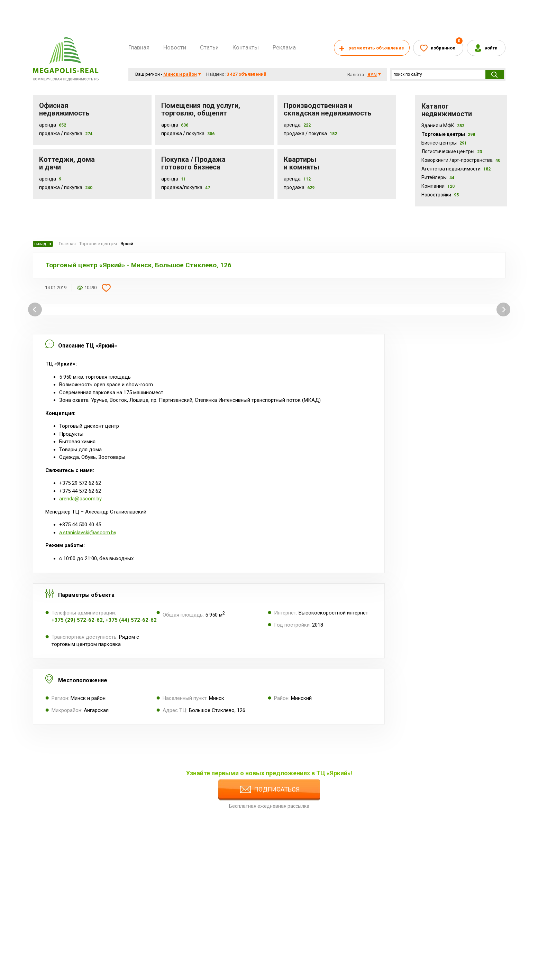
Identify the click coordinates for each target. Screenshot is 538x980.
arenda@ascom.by (80, 499)
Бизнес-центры (444, 143)
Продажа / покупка (183, 133)
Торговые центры (448, 134)
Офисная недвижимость (64, 109)
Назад (43, 244)
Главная (139, 47)
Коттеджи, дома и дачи (67, 163)
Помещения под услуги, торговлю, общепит (201, 109)
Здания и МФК (443, 126)
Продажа (294, 187)
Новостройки (440, 195)
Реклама (284, 47)
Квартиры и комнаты (302, 163)
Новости (175, 47)
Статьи (209, 47)
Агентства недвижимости (456, 169)
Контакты (246, 47)
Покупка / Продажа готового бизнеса (193, 163)
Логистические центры (452, 151)
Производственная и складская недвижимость (328, 109)
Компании (438, 186)
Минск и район (180, 74)
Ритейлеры (438, 177)
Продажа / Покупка (61, 133)
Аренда (48, 125)
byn (372, 75)
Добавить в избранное (106, 288)
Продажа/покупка (182, 187)
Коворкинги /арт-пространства (461, 160)
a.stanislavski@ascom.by (88, 533)
